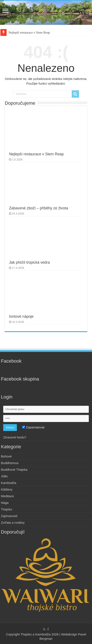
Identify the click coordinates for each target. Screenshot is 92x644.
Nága (5, 503)
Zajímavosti (9, 516)
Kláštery (7, 489)
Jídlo (4, 476)
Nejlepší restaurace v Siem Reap (29, 32)
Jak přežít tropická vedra (29, 262)
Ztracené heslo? (15, 437)
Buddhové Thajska (14, 470)
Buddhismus (10, 463)
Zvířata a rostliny (13, 523)
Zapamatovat (33, 427)
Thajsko (7, 509)
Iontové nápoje (21, 316)
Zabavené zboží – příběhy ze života (39, 208)
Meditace (7, 496)
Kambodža (9, 483)
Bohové (6, 456)
